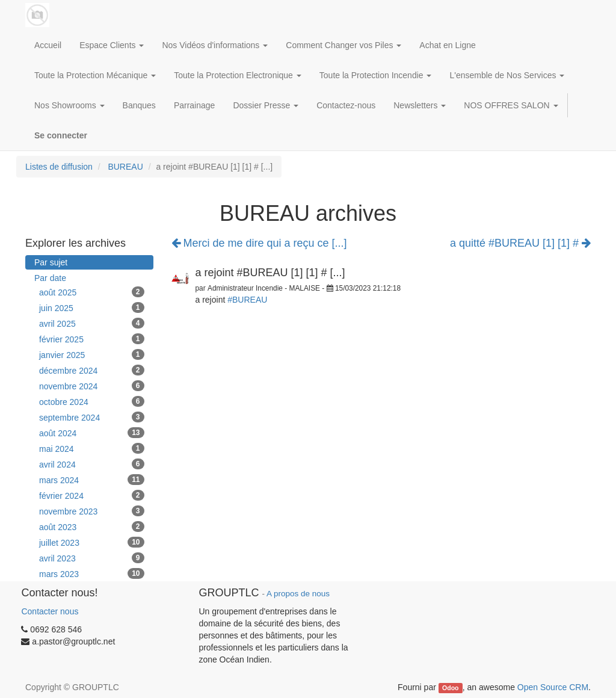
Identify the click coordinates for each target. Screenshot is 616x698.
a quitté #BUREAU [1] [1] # (520, 243)
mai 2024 (92, 448)
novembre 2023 (92, 511)
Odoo (450, 688)
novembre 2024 (92, 386)
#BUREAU (247, 300)
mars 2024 (92, 480)
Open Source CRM (553, 687)
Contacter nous (50, 611)
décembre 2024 (92, 370)
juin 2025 (92, 307)
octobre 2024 (92, 401)
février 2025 (92, 339)
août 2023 (92, 527)
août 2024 (92, 433)
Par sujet (51, 262)
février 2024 (92, 495)
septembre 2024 (92, 417)
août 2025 (92, 292)
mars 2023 (92, 573)
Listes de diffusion (59, 167)
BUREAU (125, 167)
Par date (50, 278)
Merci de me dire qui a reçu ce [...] (259, 243)
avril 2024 (92, 464)
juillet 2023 (92, 542)
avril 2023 (92, 558)
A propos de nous (298, 594)
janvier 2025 (92, 354)
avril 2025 (92, 323)
